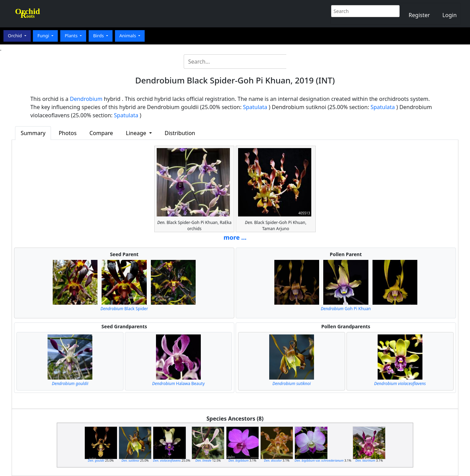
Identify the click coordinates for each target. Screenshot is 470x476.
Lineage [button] (137, 133)
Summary (33, 133)
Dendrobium (86, 99)
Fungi (44, 36)
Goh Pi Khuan (346, 309)
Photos (67, 133)
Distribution (180, 133)
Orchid (15, 36)
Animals (128, 36)
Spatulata (255, 107)
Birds (99, 36)
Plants (72, 36)
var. (319, 460)
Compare (101, 133)
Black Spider (124, 309)
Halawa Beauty (179, 384)
